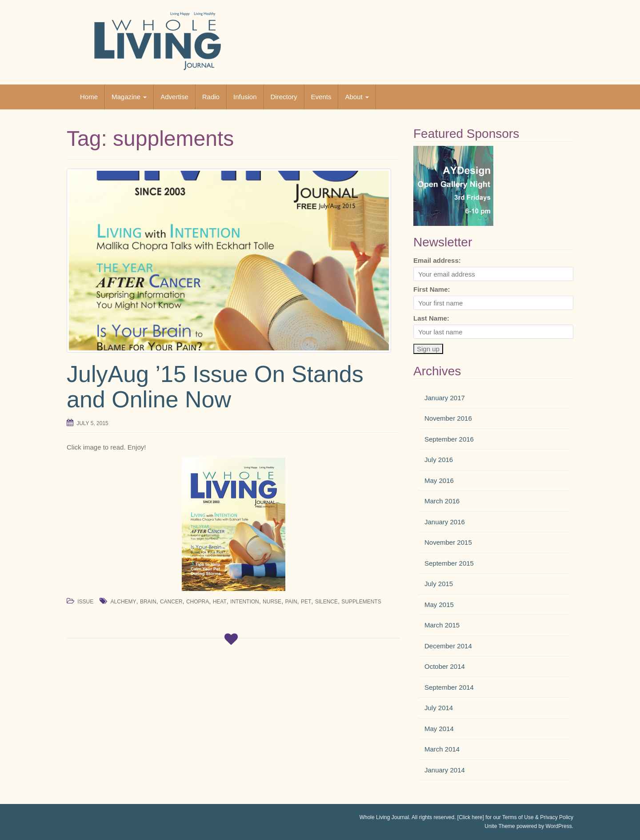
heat (220, 602)
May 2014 (439, 729)
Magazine (129, 97)
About (357, 97)
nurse (272, 602)
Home (89, 97)
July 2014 (439, 708)
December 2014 (448, 646)
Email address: (437, 260)
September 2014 (449, 687)
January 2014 (445, 770)
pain (291, 602)
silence (326, 602)
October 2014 (445, 666)
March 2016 (442, 501)
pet (306, 602)
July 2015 (439, 584)
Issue (85, 602)
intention (245, 602)
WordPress (559, 826)
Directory (284, 97)
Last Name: (431, 318)
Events (321, 97)
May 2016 (439, 480)
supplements (361, 602)
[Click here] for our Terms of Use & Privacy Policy (515, 817)
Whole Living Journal (384, 817)
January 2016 (445, 522)
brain (148, 602)
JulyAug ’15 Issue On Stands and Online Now (215, 387)
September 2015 (449, 563)
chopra (198, 602)
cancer (171, 602)
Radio (211, 97)
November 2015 (448, 542)
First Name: (432, 289)
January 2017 (445, 398)
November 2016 (448, 418)
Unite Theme (500, 826)
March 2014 (442, 749)
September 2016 (449, 439)
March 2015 (442, 625)
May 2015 (439, 605)
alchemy (124, 602)
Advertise (174, 97)
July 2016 (439, 460)
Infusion (245, 97)
